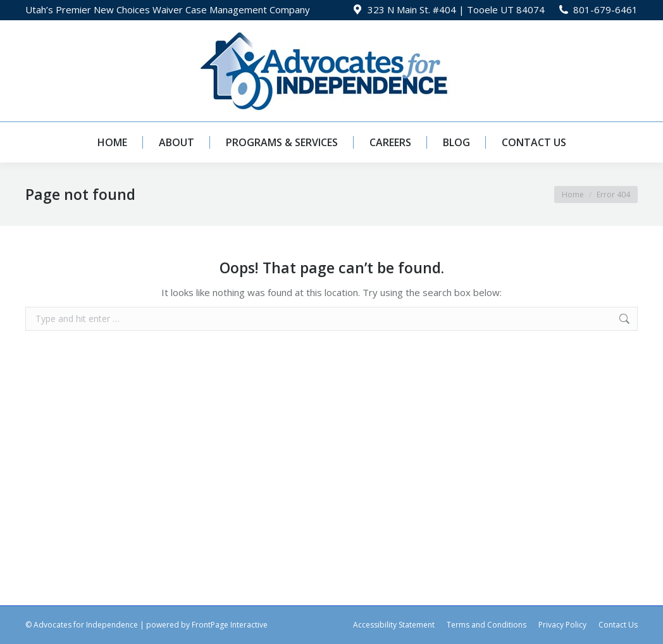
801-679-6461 (605, 9)
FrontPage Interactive (230, 625)
